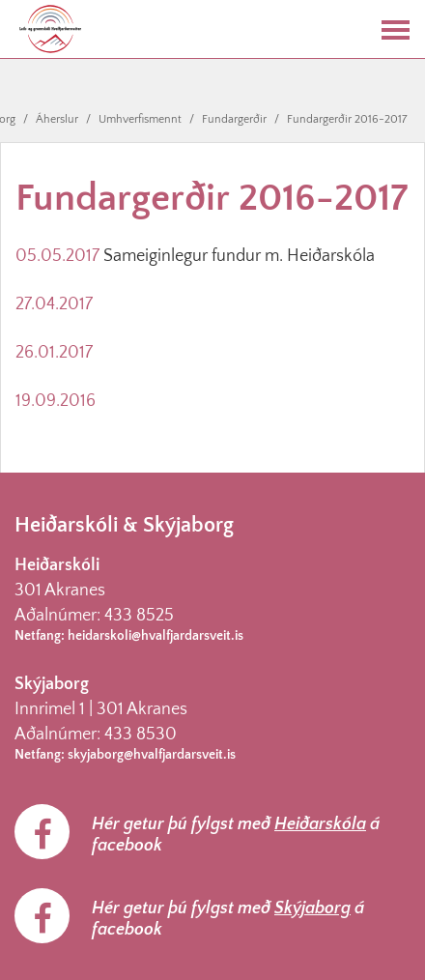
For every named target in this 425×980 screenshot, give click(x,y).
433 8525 (139, 616)
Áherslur (57, 119)
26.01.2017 (54, 353)
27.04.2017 (54, 304)
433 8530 (141, 735)
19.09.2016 (56, 401)
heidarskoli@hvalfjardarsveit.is (156, 636)
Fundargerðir (234, 119)
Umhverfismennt (140, 119)
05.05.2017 (57, 256)
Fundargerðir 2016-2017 (347, 119)
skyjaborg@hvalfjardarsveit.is (152, 755)
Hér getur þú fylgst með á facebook (236, 835)
